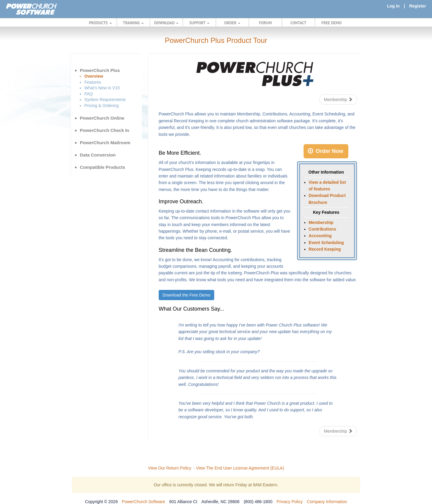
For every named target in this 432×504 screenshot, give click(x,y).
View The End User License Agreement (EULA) (240, 468)
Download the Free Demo (187, 295)
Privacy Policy (290, 502)
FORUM (265, 23)
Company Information (327, 502)
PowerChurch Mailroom (105, 143)
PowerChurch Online (102, 118)
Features (93, 82)
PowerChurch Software (143, 502)
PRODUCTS (100, 23)
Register (418, 6)
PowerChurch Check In (104, 130)
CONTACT (298, 23)
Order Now (325, 151)
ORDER (232, 23)
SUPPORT (199, 23)
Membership (338, 100)
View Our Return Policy (169, 468)
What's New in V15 (102, 88)
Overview (94, 76)
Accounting (320, 236)
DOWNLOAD (166, 23)
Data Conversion (98, 155)
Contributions (322, 229)
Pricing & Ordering (101, 106)
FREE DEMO (331, 23)
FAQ (88, 94)
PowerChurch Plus (100, 70)
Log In (393, 6)
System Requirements (105, 100)
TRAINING (133, 23)
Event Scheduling (326, 243)
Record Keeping (325, 249)
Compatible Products (102, 167)
